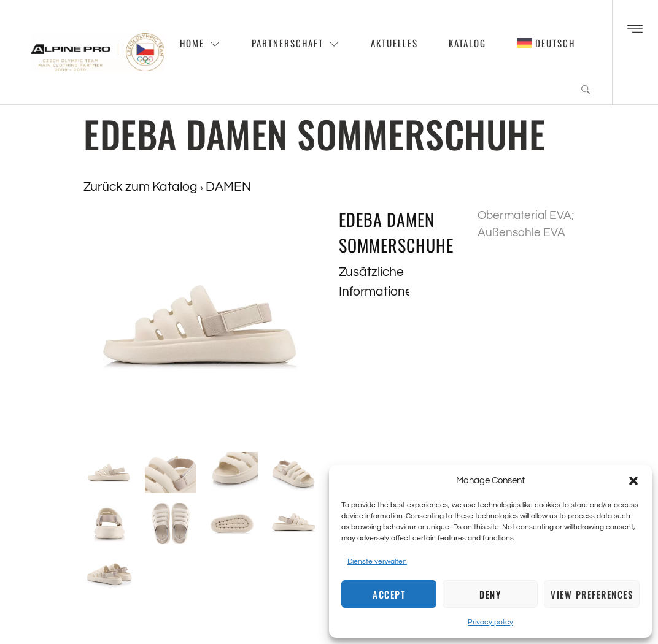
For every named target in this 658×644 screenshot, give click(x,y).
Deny (490, 594)
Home (200, 43)
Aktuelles (394, 43)
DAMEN (228, 187)
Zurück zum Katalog (142, 187)
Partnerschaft (296, 43)
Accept (389, 594)
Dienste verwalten (377, 562)
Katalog (467, 43)
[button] (633, 481)
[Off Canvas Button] (635, 30)
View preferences (592, 594)
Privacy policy (490, 622)
